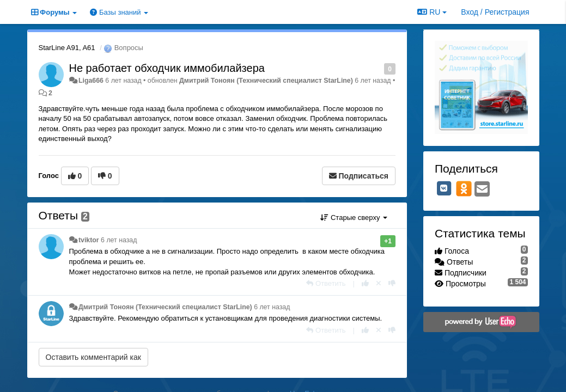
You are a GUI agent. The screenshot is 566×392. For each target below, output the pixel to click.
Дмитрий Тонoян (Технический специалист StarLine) (266, 81)
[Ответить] (326, 283)
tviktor (89, 240)
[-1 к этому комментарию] (392, 283)
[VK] (444, 188)
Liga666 (91, 81)
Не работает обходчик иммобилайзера (167, 68)
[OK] (464, 188)
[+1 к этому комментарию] (365, 283)
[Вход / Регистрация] (495, 12)
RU (432, 12)
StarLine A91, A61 (67, 48)
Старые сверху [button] (354, 218)
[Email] (482, 190)
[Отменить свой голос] (379, 283)
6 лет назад (119, 240)
